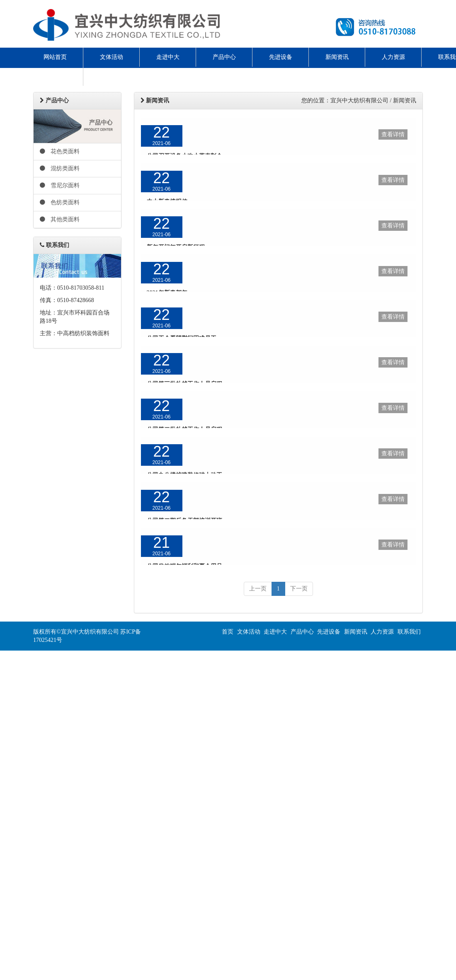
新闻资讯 (337, 57)
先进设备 (281, 57)
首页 (228, 632)
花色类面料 (60, 151)
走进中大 (168, 57)
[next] (299, 589)
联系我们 (409, 632)
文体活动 (112, 57)
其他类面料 (60, 219)
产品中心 (224, 57)
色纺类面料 (60, 202)
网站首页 (55, 57)
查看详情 (393, 134)
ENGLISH (55, 76)
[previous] (258, 589)
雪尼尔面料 (60, 185)
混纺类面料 (60, 168)
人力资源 (393, 57)
